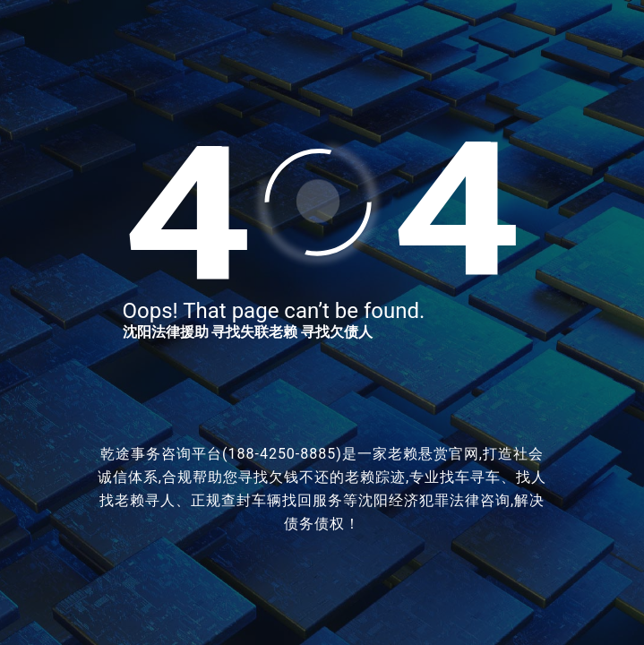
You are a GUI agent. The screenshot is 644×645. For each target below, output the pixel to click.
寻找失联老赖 (254, 332)
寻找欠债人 (337, 332)
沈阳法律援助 (166, 332)
